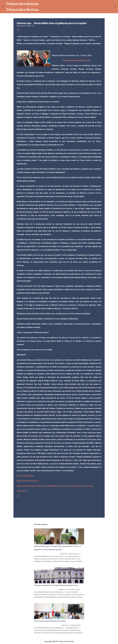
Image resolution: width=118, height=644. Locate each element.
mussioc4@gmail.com (26, 476)
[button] (18, 30)
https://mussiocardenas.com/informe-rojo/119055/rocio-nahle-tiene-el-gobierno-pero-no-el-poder (55, 486)
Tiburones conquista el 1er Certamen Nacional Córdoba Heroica (56, 585)
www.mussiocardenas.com (27, 481)
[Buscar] (115, 7)
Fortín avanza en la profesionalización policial (50, 621)
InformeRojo (22, 491)
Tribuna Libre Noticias (22, 4)
